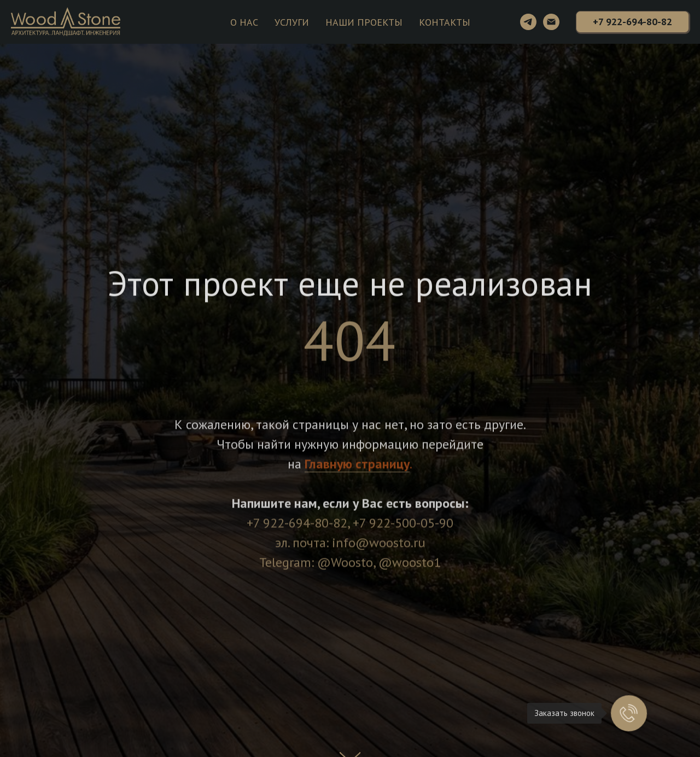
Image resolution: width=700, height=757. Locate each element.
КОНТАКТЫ (445, 22)
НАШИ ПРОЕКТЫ (364, 22)
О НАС (244, 22)
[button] (632, 22)
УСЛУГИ (292, 22)
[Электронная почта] (551, 22)
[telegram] (528, 22)
